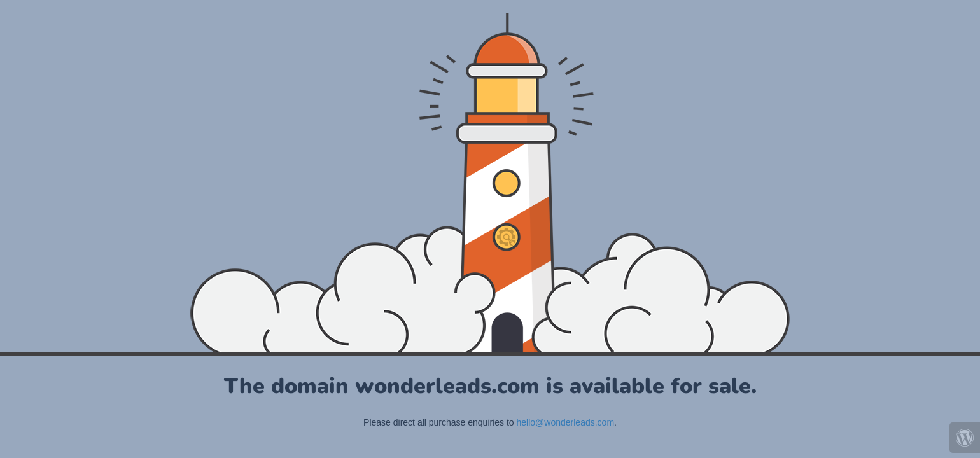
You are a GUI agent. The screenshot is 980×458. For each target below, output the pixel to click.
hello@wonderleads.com (566, 422)
